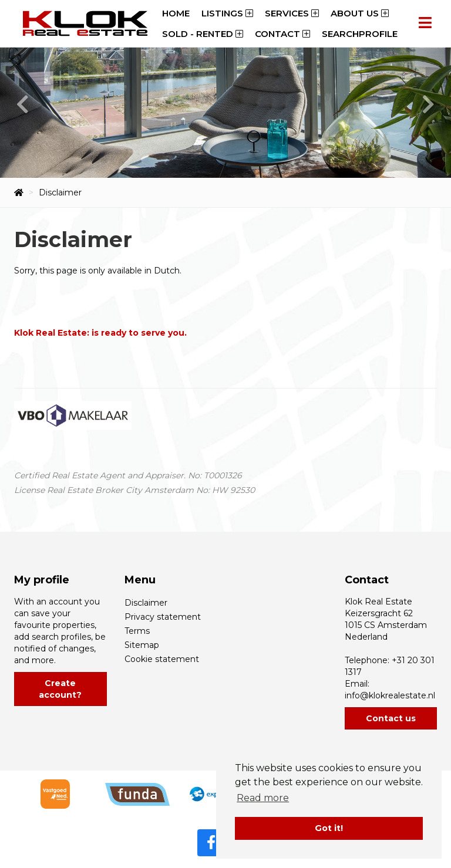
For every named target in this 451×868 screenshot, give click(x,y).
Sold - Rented (203, 34)
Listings (227, 13)
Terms (137, 631)
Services (292, 13)
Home (176, 13)
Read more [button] (263, 798)
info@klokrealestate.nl (390, 695)
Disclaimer (146, 603)
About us (360, 13)
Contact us (391, 718)
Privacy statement (163, 617)
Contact (282, 34)
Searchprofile (360, 34)
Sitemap (142, 645)
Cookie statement (162, 659)
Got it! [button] (329, 828)
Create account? (60, 689)
